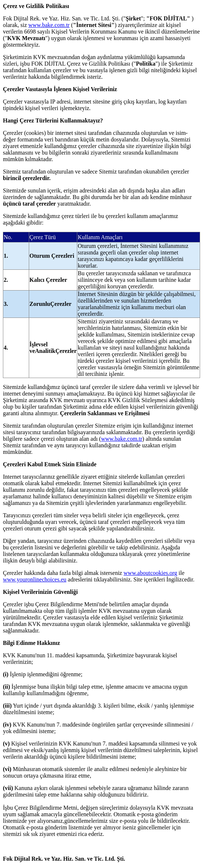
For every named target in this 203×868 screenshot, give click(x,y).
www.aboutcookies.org (150, 573)
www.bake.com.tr (49, 25)
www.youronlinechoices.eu (35, 579)
